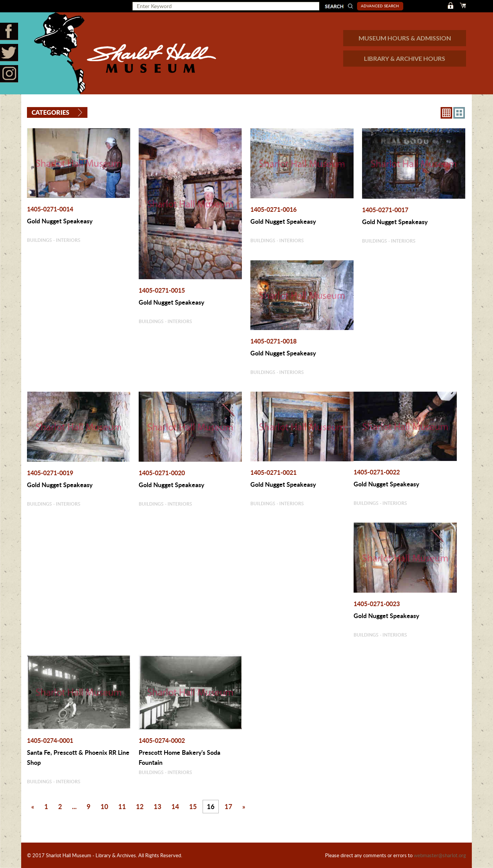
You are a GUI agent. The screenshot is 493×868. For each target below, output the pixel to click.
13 (158, 806)
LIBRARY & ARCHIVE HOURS (405, 58)
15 (193, 806)
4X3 (459, 113)
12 (140, 806)
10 (104, 806)
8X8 (446, 113)
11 (122, 806)
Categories (50, 112)
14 (175, 806)
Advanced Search (380, 6)
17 (228, 806)
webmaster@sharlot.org (440, 855)
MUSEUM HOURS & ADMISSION (405, 38)
